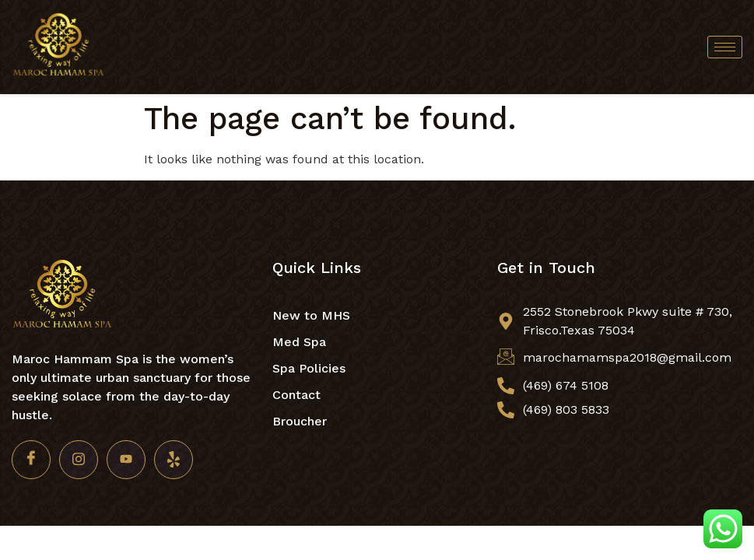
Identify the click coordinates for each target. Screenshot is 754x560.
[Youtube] (126, 460)
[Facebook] (31, 460)
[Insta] (79, 460)
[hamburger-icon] (725, 47)
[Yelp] (174, 460)
